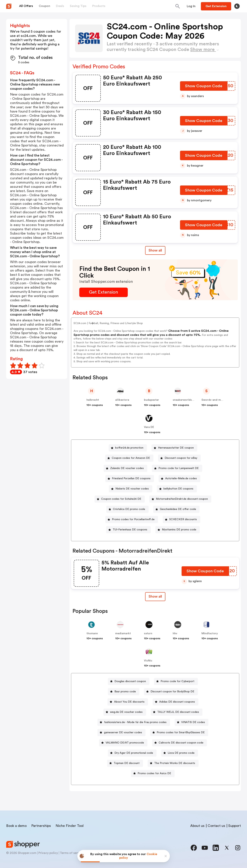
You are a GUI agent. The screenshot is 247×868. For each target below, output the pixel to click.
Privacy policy (48, 853)
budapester (151, 400)
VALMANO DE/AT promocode (125, 743)
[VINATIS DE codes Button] (192, 722)
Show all (155, 596)
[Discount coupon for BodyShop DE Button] (171, 692)
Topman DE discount (127, 763)
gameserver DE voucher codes (123, 733)
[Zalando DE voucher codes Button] (125, 468)
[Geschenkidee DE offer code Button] (176, 509)
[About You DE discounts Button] (128, 702)
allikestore (122, 400)
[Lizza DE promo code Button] (180, 753)
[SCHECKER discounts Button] (181, 520)
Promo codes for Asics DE (154, 773)
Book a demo (16, 826)
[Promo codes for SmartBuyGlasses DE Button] (179, 733)
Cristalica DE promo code (129, 509)
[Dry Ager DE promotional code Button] (132, 753)
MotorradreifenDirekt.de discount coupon (182, 499)
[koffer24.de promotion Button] (128, 448)
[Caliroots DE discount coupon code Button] (179, 743)
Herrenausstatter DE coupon (176, 448)
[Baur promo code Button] (124, 692)
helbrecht (93, 400)
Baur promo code (125, 692)
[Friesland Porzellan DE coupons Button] (130, 479)
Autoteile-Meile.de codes (181, 478)
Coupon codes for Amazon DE (131, 458)
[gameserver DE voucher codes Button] (121, 733)
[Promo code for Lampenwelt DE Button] (177, 468)
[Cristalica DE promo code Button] (127, 509)
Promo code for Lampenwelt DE (179, 468)
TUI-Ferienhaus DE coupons (130, 530)
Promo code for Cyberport (177, 681)
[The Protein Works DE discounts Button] (173, 763)
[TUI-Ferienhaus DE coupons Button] (128, 530)
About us (197, 826)
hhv (175, 633)
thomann (92, 633)
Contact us (216, 826)
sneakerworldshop (185, 400)
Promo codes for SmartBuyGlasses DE (181, 733)
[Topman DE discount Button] (125, 763)
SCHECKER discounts (183, 519)
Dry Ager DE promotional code (134, 753)
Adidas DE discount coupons (177, 702)
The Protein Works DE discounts (175, 763)
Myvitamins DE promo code (179, 530)
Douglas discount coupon (130, 681)
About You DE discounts (129, 702)
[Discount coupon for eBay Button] (179, 458)
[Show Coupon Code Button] (204, 87)
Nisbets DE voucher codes (132, 489)
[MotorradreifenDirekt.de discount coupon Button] (180, 499)
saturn (148, 633)
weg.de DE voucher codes (126, 712)
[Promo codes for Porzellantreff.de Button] (132, 520)
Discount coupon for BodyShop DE (172, 692)
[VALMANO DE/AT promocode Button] (123, 743)
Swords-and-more (213, 400)
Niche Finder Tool (70, 826)
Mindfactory (210, 633)
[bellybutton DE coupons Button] (177, 489)
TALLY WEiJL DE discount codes (178, 712)
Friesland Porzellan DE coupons (131, 478)
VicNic (148, 661)
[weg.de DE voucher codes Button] (125, 712)
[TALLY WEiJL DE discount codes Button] (177, 712)
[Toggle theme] (237, 6)
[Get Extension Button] (104, 292)
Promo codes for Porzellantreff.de (133, 519)
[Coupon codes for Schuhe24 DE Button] (120, 499)
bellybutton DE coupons (178, 489)
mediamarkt (123, 633)
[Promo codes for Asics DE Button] (153, 774)
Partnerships (41, 826)
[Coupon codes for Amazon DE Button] (129, 458)
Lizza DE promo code (181, 753)
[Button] (191, 6)
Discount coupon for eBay (181, 458)
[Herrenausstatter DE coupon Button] (174, 448)
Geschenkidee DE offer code (178, 509)
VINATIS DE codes (193, 722)
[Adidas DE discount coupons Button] (176, 702)
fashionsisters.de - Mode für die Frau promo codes (135, 722)
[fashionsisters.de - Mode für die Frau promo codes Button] (134, 722)
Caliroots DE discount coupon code (181, 743)
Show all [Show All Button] (155, 250)
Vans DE (149, 427)
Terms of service (72, 853)
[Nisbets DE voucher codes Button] (131, 489)
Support (235, 826)
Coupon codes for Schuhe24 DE (121, 499)
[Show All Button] (155, 597)
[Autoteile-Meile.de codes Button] (179, 479)
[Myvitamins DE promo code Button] (178, 530)
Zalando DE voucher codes (127, 468)
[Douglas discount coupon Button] (129, 681)
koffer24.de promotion (129, 448)
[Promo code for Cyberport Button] (176, 681)
